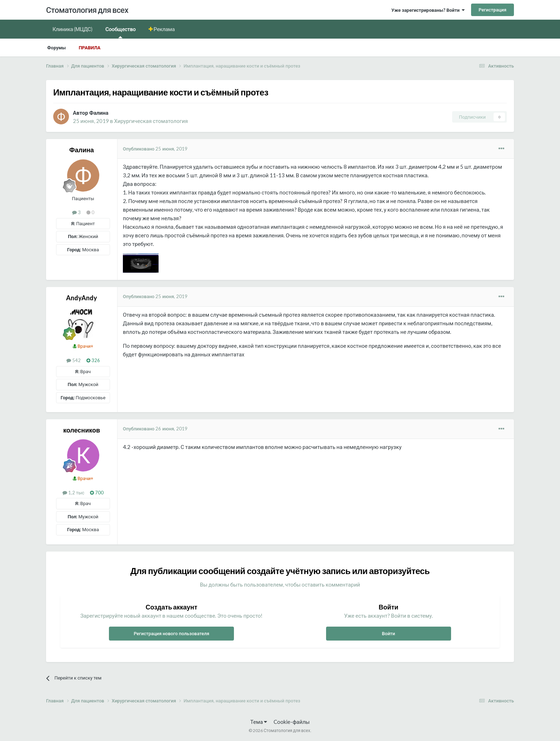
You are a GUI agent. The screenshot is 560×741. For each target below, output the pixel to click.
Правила (89, 48)
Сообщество (121, 32)
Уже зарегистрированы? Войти (428, 10)
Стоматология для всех (87, 10)
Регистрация (492, 10)
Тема (259, 722)
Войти (388, 633)
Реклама (164, 29)
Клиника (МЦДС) (72, 29)
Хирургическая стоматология (151, 121)
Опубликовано (155, 149)
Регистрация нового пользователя (171, 633)
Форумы (56, 48)
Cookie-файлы (292, 722)
